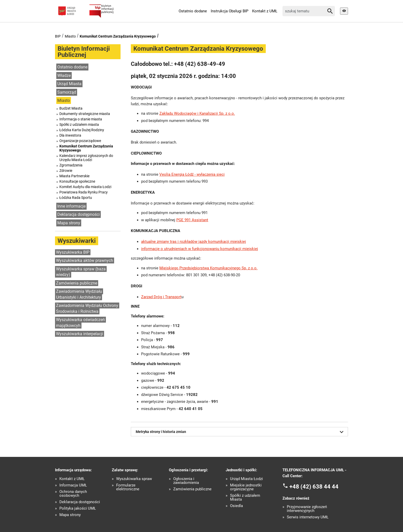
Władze (64, 76)
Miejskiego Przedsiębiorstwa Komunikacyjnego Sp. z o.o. (208, 268)
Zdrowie (66, 171)
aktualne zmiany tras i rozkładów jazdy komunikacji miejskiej (194, 242)
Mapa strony (69, 223)
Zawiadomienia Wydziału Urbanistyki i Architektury (79, 294)
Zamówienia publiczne (77, 283)
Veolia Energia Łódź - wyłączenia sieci (192, 174)
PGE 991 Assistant (192, 220)
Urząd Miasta (69, 84)
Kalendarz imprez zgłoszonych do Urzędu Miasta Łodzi (86, 158)
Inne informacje (71, 206)
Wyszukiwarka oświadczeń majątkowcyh (80, 323)
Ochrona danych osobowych (73, 494)
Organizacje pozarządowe (80, 141)
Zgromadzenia (71, 165)
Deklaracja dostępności (79, 214)
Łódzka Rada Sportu (76, 198)
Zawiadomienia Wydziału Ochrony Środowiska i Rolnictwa (87, 308)
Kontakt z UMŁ (265, 11)
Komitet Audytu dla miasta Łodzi (85, 187)
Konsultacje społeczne (77, 181)
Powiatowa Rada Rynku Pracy (84, 192)
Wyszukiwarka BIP (73, 252)
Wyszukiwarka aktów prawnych (85, 260)
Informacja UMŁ (73, 485)
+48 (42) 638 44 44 (314, 487)
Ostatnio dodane (193, 11)
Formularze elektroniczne (128, 487)
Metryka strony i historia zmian (241, 432)
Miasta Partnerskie (74, 176)
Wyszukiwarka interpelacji (80, 334)
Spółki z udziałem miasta (79, 125)
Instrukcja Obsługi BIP (230, 11)
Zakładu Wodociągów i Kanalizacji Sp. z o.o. (197, 113)
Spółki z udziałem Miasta (245, 498)
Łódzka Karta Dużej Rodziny (82, 130)
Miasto (70, 36)
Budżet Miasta (71, 108)
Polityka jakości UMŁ (78, 508)
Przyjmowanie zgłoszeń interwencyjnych (307, 509)
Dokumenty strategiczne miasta (85, 114)
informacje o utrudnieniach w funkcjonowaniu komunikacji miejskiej (200, 249)
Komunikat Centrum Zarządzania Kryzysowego (118, 36)
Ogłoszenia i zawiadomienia (186, 481)
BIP (58, 36)
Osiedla (236, 506)
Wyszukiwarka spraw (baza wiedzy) (81, 272)
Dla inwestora (70, 135)
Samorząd (67, 92)
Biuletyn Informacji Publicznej (84, 52)
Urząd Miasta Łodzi (246, 479)
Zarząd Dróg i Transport (161, 297)
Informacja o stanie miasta (81, 119)
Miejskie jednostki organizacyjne (246, 487)
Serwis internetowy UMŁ (308, 517)
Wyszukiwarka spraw (134, 479)
